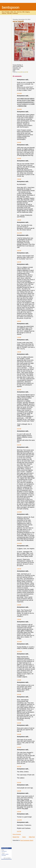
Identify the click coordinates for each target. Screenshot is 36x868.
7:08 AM (19, 619)
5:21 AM (19, 734)
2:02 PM (19, 250)
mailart (7, 854)
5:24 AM (19, 723)
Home (24, 837)
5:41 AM (19, 782)
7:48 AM (19, 220)
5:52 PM (19, 445)
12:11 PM (19, 233)
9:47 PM (19, 831)
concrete (4, 855)
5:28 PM (19, 262)
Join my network (7, 858)
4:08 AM (19, 321)
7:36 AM (19, 352)
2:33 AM (19, 680)
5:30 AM (19, 811)
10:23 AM (19, 641)
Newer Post (16, 837)
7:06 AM (19, 179)
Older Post (32, 837)
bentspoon (11, 7)
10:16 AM (19, 109)
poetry (3, 854)
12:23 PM (19, 651)
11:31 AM (19, 543)
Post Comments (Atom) (27, 840)
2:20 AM (19, 605)
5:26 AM (19, 791)
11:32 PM (19, 820)
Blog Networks (5, 848)
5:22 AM (19, 747)
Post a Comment (17, 834)
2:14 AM (19, 142)
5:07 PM (19, 429)
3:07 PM (19, 766)
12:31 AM (19, 93)
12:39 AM (19, 512)
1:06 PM (19, 569)
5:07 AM (19, 694)
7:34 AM (19, 337)
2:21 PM (19, 389)
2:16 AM (19, 158)
